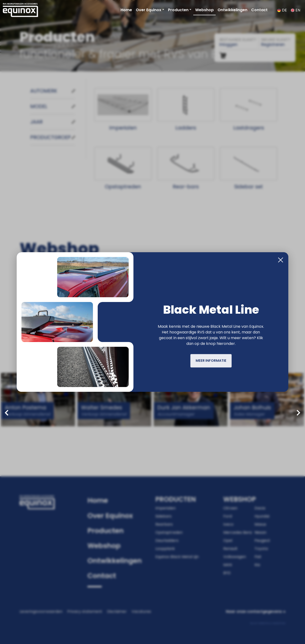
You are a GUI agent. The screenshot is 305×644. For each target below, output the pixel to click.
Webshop (204, 10)
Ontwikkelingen (232, 10)
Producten (178, 10)
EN (295, 10)
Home (126, 10)
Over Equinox (149, 10)
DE (282, 10)
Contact (259, 10)
